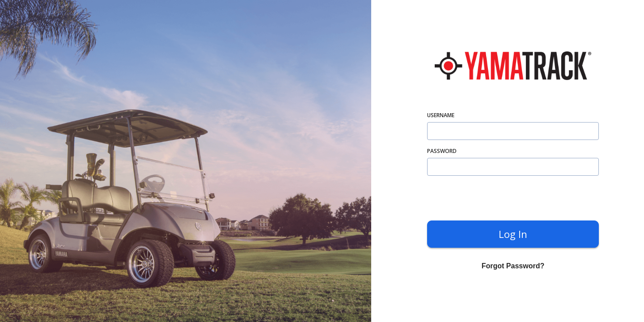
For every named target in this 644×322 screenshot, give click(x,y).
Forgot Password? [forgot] (513, 266)
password (442, 151)
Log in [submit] (513, 234)
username (441, 115)
